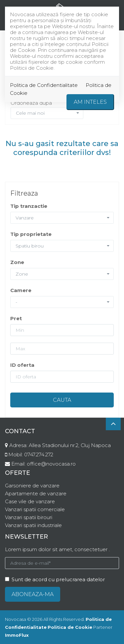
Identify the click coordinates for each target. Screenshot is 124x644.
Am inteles (90, 102)
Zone (17, 262)
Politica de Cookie (70, 627)
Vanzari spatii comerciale (35, 509)
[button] (62, 218)
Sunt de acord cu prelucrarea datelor (55, 579)
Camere (21, 290)
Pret (16, 318)
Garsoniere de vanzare (32, 486)
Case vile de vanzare (30, 501)
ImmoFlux (17, 635)
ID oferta (22, 365)
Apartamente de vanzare (36, 493)
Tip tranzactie (29, 206)
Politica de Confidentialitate (44, 85)
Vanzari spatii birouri (29, 517)
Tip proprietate (31, 234)
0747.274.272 (39, 455)
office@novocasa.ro (51, 464)
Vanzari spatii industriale (33, 525)
